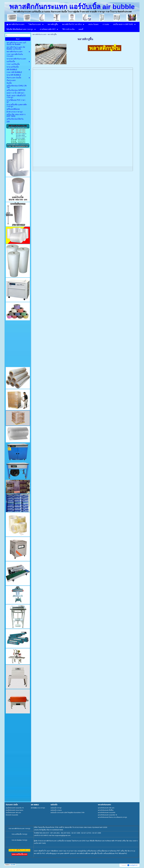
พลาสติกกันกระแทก (39, 34)
